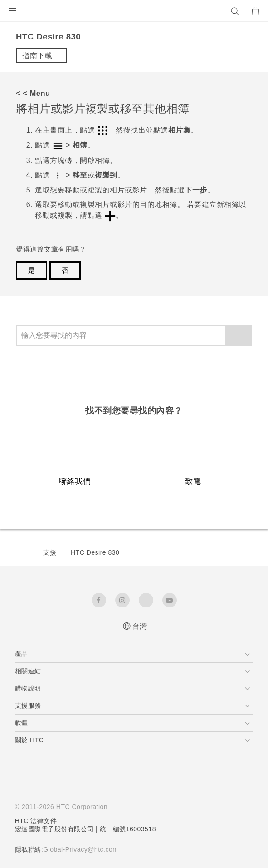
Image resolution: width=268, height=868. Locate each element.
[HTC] (134, 11)
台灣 (140, 626)
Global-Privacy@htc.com (84, 849)
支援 (50, 552)
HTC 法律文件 (36, 821)
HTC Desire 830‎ (95, 552)
